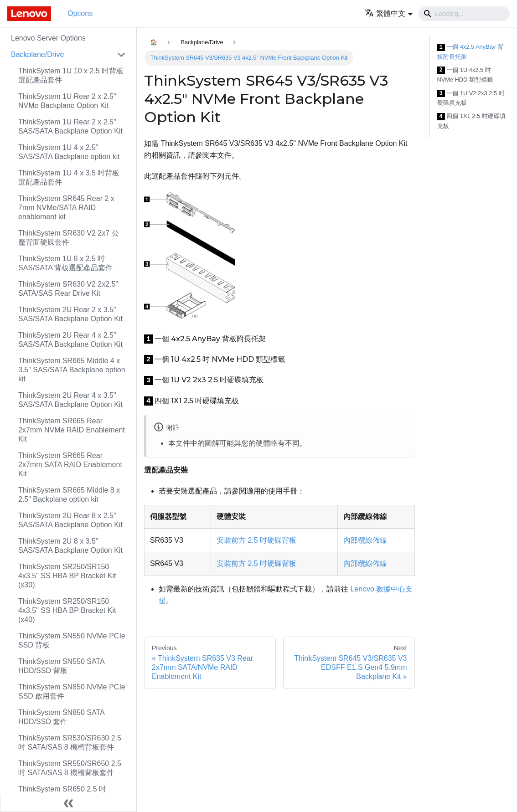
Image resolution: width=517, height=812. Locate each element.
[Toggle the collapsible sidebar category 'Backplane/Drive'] (121, 55)
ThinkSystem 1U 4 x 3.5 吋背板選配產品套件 (69, 177)
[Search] (464, 14)
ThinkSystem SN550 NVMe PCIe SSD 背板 (72, 640)
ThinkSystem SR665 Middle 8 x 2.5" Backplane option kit (69, 495)
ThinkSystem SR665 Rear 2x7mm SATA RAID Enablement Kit (70, 465)
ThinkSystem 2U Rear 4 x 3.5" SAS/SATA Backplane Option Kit (70, 400)
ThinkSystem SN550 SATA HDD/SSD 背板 (61, 666)
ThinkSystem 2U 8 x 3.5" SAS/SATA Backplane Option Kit (70, 546)
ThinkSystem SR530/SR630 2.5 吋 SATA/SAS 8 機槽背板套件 (70, 743)
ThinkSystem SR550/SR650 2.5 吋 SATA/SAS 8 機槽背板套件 (70, 768)
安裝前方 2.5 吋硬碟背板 (256, 540)
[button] (389, 13)
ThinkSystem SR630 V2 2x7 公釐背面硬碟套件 (69, 238)
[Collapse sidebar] (68, 803)
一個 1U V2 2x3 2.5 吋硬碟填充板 (471, 98)
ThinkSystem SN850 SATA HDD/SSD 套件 (61, 717)
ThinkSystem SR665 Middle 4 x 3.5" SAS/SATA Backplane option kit (72, 370)
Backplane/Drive (38, 54)
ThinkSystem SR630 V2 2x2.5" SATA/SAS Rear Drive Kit (68, 289)
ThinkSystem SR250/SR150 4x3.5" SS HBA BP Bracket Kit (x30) (67, 576)
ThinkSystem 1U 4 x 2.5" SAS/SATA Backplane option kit (69, 152)
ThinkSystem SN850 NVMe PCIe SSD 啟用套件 (72, 691)
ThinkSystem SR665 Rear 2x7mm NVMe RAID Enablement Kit (72, 430)
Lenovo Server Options (48, 38)
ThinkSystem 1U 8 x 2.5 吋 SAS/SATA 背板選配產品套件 (65, 263)
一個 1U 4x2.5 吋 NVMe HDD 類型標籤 (465, 75)
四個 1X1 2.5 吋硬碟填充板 (471, 121)
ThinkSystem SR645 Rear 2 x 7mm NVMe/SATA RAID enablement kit (66, 208)
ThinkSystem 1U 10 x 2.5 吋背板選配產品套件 (71, 75)
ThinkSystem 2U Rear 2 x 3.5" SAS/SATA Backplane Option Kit (70, 314)
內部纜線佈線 (365, 540)
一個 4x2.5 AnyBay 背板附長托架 (470, 52)
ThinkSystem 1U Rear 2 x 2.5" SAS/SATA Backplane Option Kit (70, 126)
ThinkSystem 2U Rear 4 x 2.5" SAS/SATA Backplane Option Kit (70, 340)
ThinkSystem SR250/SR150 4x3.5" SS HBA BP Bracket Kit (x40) (67, 610)
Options (80, 13)
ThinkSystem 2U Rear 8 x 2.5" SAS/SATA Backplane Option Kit (70, 520)
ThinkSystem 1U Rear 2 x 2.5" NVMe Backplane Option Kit (67, 101)
